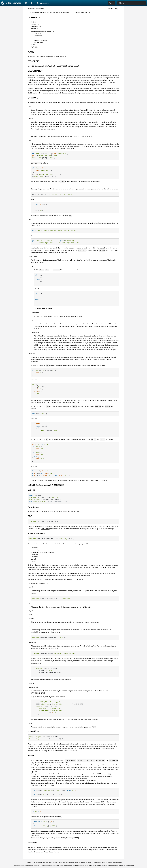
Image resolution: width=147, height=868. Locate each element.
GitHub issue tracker (74, 862)
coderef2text (39, 42)
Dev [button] (33, 3)
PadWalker (113, 833)
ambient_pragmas (41, 40)
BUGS (33, 45)
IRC (96, 866)
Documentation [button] (43, 3)
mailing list (90, 866)
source (38, 9)
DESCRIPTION (36, 27)
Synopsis (38, 33)
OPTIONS (35, 29)
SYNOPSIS (35, 24)
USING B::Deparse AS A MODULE (43, 31)
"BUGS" (69, 579)
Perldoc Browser (11, 3)
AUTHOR (34, 47)
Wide (111, 3)
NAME (33, 22)
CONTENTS (34, 17)
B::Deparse (32, 9)
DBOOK (51, 862)
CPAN (42, 9)
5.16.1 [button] (26, 3)
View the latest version (82, 12)
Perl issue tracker (79, 866)
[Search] (132, 3)
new (36, 38)
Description (38, 36)
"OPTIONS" (45, 529)
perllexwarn (38, 679)
